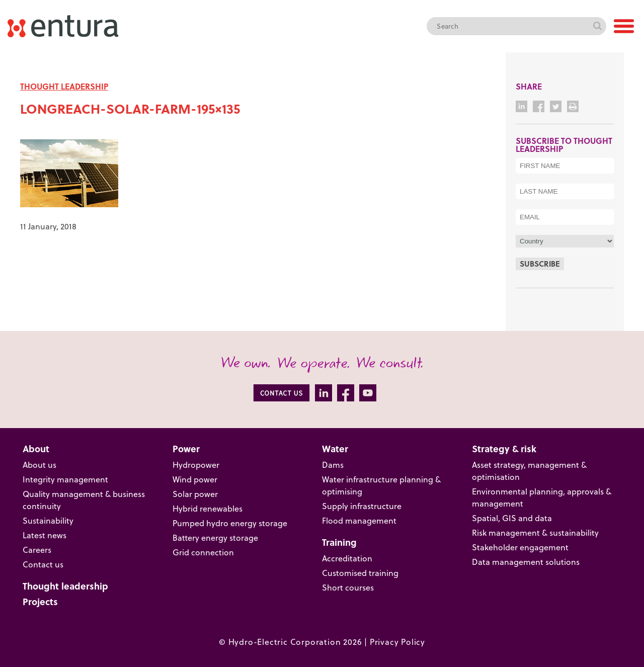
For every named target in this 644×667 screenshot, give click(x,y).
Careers (37, 550)
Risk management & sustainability (535, 532)
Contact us (43, 564)
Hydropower (196, 465)
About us (39, 465)
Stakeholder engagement (520, 547)
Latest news (45, 535)
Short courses (348, 587)
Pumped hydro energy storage (230, 523)
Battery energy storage (215, 537)
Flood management (359, 520)
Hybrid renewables (208, 508)
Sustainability (48, 520)
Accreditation (347, 558)
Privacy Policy (397, 642)
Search (597, 26)
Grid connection (203, 552)
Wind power (195, 479)
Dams (333, 465)
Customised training (360, 573)
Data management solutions (526, 562)
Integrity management (65, 479)
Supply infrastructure (362, 506)
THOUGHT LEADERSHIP (64, 86)
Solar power (195, 494)
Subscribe (540, 264)
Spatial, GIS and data (512, 518)
